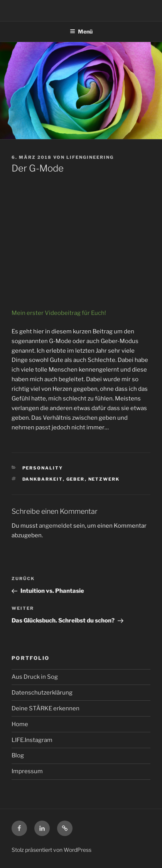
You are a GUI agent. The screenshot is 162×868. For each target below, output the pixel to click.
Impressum (27, 771)
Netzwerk (104, 479)
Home (20, 724)
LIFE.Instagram (32, 740)
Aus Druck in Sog (35, 677)
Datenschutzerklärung (42, 693)
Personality (43, 468)
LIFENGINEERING (90, 157)
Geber (76, 479)
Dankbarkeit (43, 479)
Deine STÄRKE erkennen (46, 708)
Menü (81, 31)
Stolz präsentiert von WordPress (51, 850)
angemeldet (56, 526)
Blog (18, 755)
